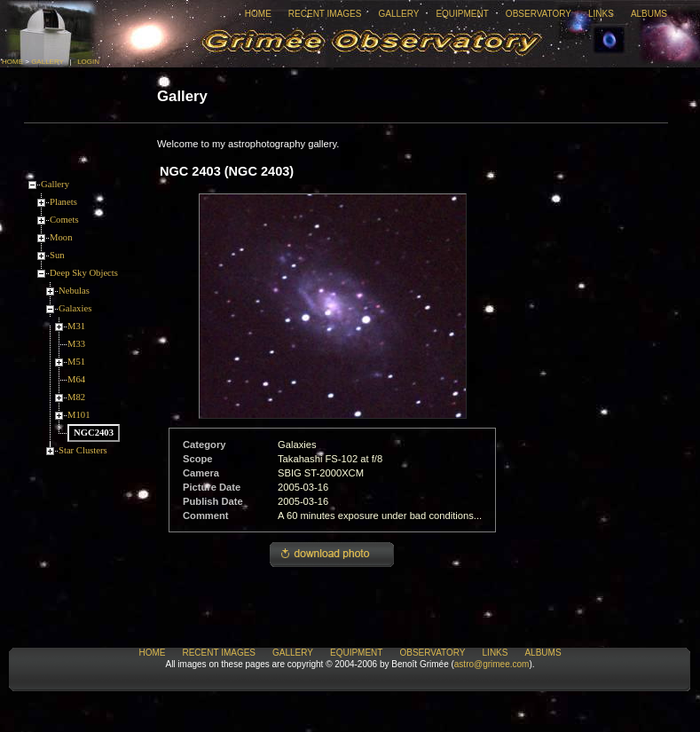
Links (601, 14)
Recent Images (325, 14)
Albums (649, 14)
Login (88, 62)
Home (258, 14)
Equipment (462, 14)
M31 (76, 326)
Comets (64, 220)
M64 (76, 379)
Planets (63, 202)
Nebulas (74, 291)
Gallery (398, 14)
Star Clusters (83, 450)
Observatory (539, 14)
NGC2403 (94, 433)
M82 (76, 397)
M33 (76, 344)
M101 (79, 415)
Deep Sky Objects (84, 273)
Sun (57, 255)
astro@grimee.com (492, 664)
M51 (76, 362)
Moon (61, 237)
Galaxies (75, 308)
